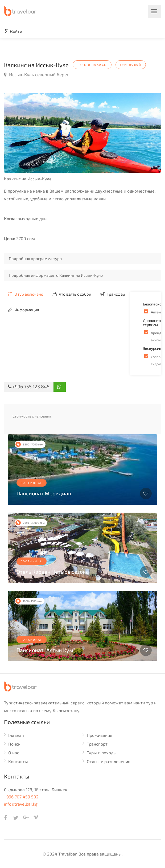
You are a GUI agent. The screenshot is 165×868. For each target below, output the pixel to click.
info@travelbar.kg (21, 804)
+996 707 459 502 (21, 797)
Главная (16, 735)
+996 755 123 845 (29, 386)
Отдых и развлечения (109, 761)
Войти (13, 31)
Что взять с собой (72, 294)
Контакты (18, 761)
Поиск (14, 744)
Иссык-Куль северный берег (36, 74)
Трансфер (113, 294)
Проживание (100, 735)
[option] (82, 133)
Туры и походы (102, 753)
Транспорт (97, 744)
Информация (24, 310)
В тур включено (26, 294)
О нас (14, 753)
